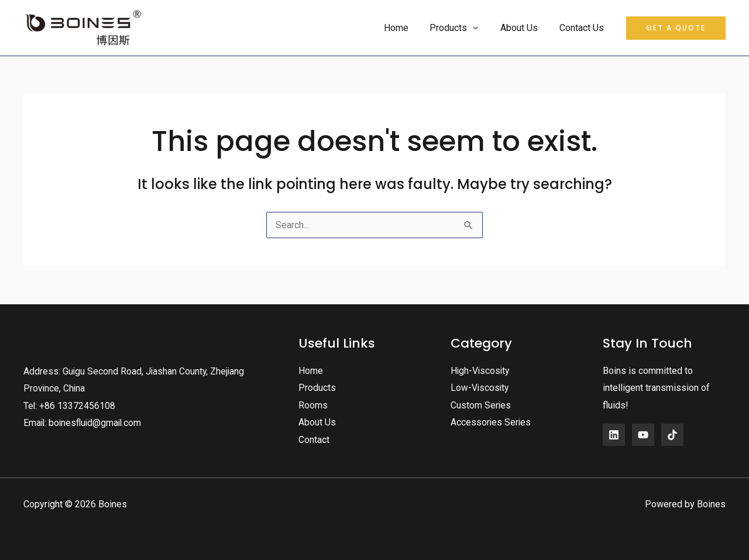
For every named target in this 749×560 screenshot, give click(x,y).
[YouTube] (643, 434)
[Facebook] (614, 434)
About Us (523, 28)
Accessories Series (491, 422)
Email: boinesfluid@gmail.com (84, 423)
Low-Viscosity (480, 387)
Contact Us (583, 28)
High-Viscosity (481, 370)
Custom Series (481, 405)
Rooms (313, 405)
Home (406, 28)
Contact (314, 440)
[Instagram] (672, 434)
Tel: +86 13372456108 (70, 405)
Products (455, 28)
